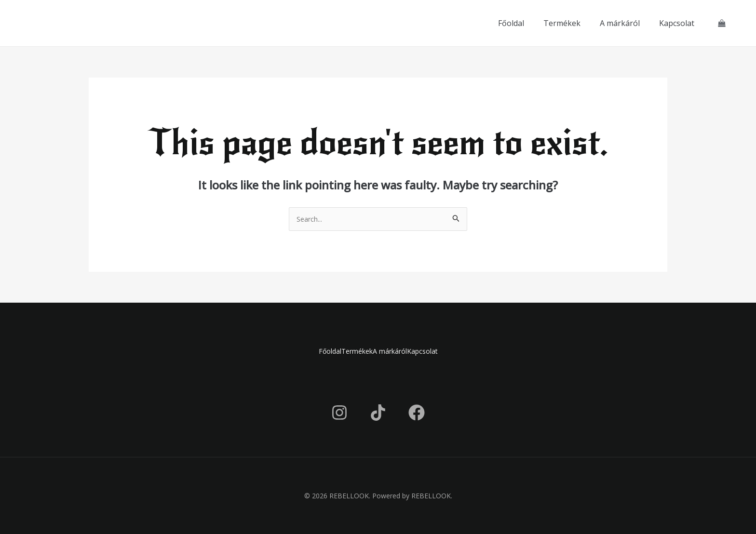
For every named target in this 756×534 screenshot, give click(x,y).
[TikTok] (378, 412)
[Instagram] (339, 412)
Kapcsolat (677, 23)
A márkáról (620, 23)
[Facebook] (417, 412)
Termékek (562, 23)
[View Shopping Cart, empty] (722, 23)
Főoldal (511, 23)
